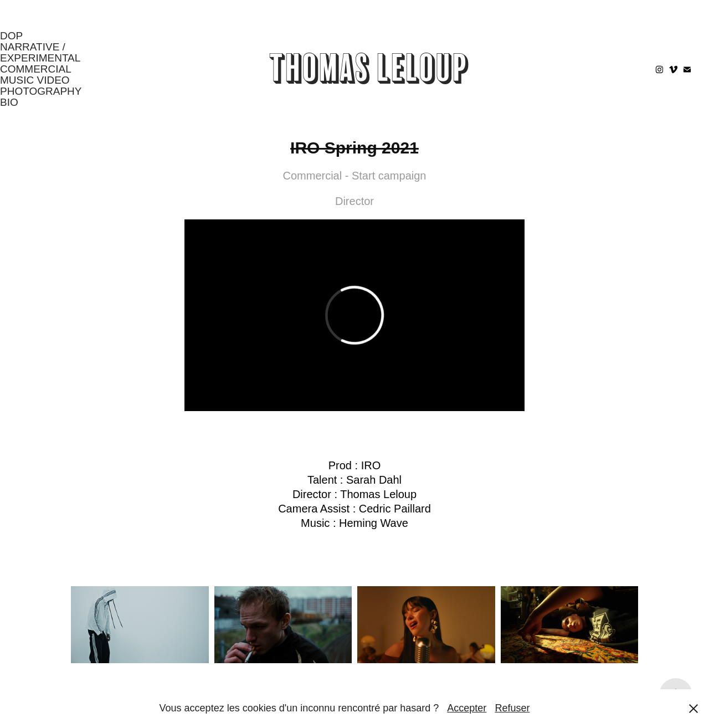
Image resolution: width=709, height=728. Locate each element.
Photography (41, 91)
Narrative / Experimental (40, 52)
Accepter (467, 708)
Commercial (36, 69)
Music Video (35, 80)
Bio (9, 102)
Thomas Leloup (369, 69)
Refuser (512, 708)
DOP (11, 36)
